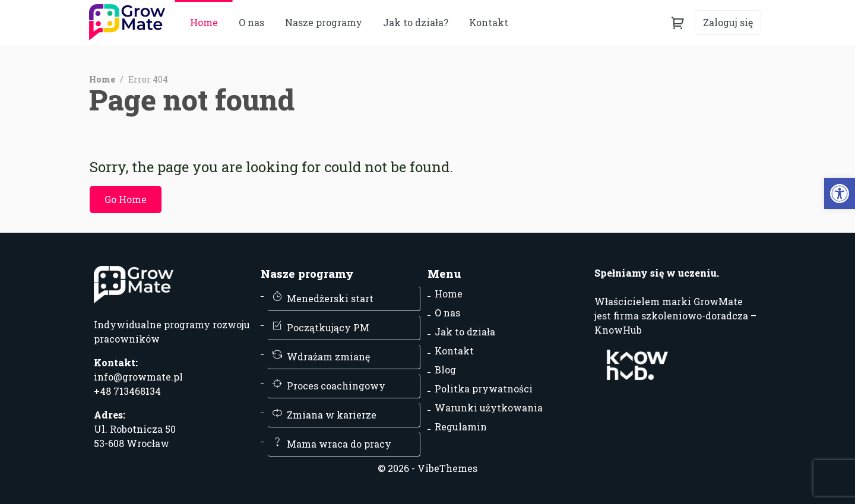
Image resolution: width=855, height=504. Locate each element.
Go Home (126, 199)
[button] (840, 194)
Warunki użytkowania (489, 408)
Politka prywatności (484, 389)
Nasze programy (324, 22)
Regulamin (461, 427)
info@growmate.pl (138, 377)
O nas (251, 22)
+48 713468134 (127, 391)
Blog (445, 370)
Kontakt (454, 351)
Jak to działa (465, 332)
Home (204, 22)
